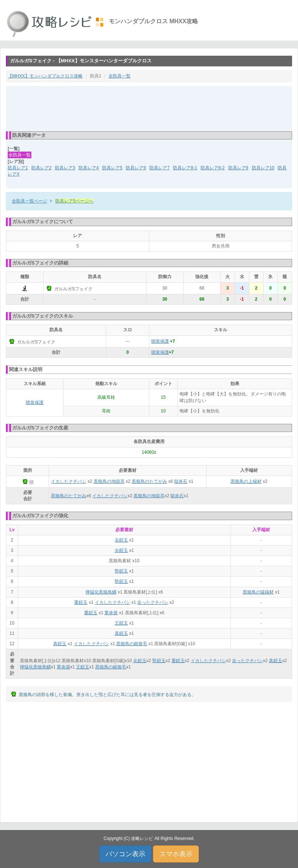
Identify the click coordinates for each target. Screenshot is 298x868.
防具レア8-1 (185, 168)
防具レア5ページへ (74, 201)
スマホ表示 (176, 854)
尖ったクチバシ (153, 602)
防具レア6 (136, 168)
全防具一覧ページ (30, 201)
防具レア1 (18, 168)
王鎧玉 (121, 623)
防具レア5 (112, 168)
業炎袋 (111, 613)
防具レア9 (238, 168)
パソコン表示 (125, 854)
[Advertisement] (149, 108)
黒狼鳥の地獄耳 (109, 481)
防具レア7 (160, 168)
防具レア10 (263, 168)
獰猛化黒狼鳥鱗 (101, 592)
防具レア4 (89, 168)
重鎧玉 (81, 602)
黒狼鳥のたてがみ (149, 481)
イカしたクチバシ (69, 481)
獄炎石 (181, 481)
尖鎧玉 (121, 540)
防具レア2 (41, 168)
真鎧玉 (121, 633)
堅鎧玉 (121, 571)
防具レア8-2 (213, 168)
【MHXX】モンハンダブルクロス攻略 (45, 76)
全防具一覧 (119, 76)
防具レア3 (65, 168)
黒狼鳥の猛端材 (258, 592)
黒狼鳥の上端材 (246, 481)
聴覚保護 (160, 341)
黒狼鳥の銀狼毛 (132, 644)
